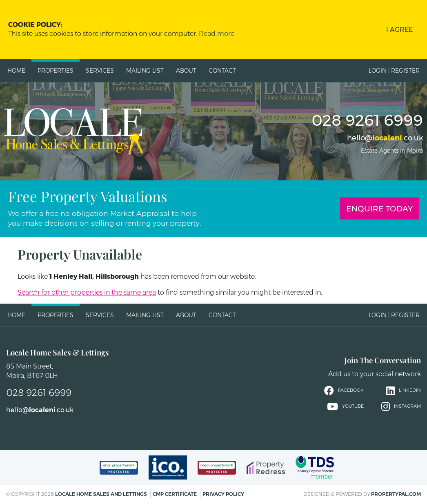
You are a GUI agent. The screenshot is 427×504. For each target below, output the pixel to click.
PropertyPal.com (396, 494)
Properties (56, 71)
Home (16, 71)
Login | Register (394, 71)
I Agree (399, 30)
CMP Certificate (175, 494)
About (186, 71)
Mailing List (145, 71)
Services (100, 71)
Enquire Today (379, 209)
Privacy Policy (223, 494)
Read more (217, 34)
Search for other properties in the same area (87, 292)
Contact (222, 71)
